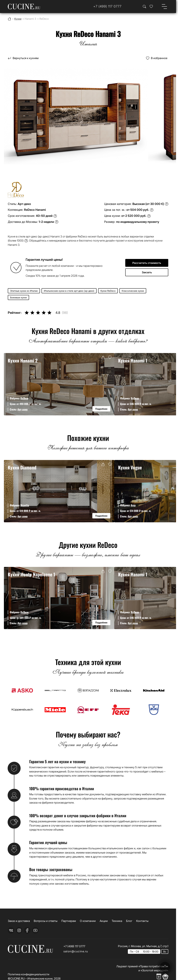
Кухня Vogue (130, 467)
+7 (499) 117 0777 (74, 946)
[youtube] (35, 930)
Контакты (142, 921)
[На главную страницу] (24, 7)
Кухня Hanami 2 (23, 360)
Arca (133, 505)
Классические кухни (133, 291)
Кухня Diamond (22, 467)
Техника (117, 921)
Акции (104, 921)
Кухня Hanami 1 (133, 360)
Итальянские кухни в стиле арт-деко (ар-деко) (69, 291)
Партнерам (69, 921)
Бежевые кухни (18, 297)
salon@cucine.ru (76, 951)
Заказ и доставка (19, 921)
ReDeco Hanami (35, 210)
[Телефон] (107, 7)
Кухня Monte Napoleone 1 (31, 574)
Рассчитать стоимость (147, 263)
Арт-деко (23, 409)
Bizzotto (25, 505)
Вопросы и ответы (46, 921)
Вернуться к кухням (26, 58)
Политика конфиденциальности (29, 974)
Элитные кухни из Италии (24, 291)
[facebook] (27, 930)
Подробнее (101, 409)
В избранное (159, 58)
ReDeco (25, 398)
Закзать (147, 272)
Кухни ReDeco (108, 291)
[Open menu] (164, 7)
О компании (88, 921)
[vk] (11, 930)
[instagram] (19, 930)
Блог (129, 921)
